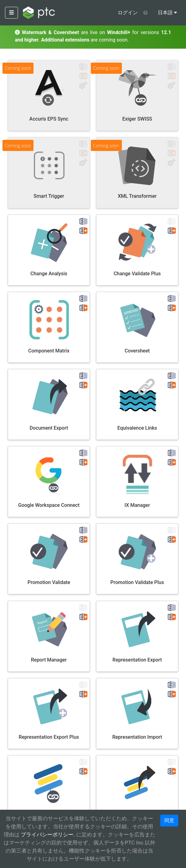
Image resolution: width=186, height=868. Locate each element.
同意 (169, 820)
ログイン (128, 13)
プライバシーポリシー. (47, 835)
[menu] (167, 13)
